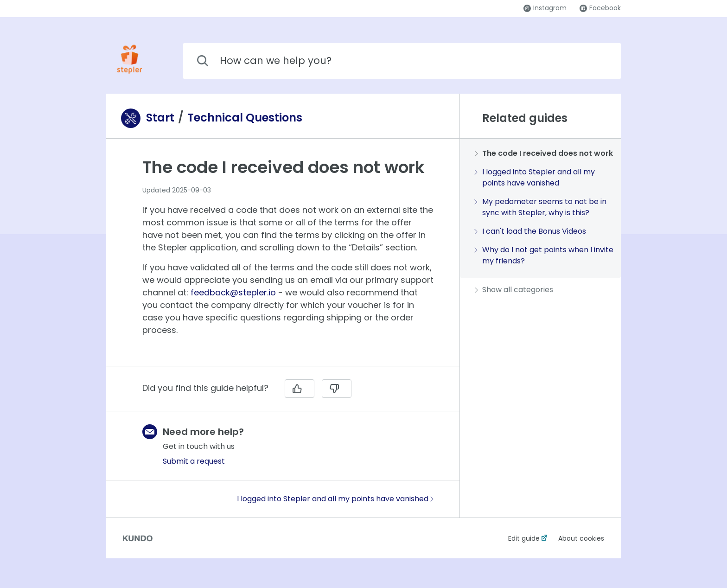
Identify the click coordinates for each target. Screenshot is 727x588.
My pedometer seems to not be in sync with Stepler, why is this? (541, 207)
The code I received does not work (544, 153)
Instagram (545, 8)
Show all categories (514, 290)
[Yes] (300, 389)
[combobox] (402, 61)
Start (160, 118)
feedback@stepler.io (233, 292)
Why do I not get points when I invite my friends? (544, 255)
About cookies (581, 538)
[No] (337, 389)
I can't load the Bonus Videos (530, 231)
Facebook (600, 8)
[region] (283, 258)
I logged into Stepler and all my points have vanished (335, 499)
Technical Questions (245, 118)
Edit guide (524, 538)
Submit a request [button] (194, 461)
